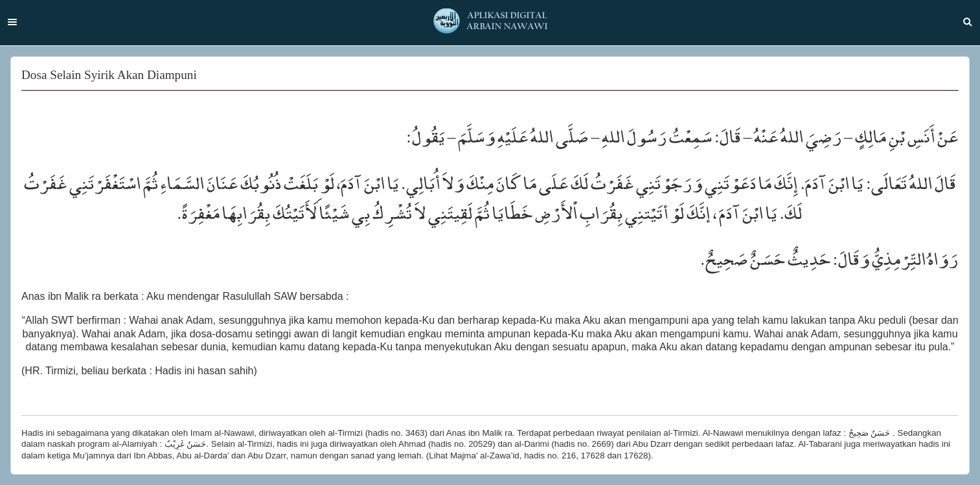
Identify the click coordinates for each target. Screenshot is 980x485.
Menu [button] (12, 22)
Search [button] (968, 22)
